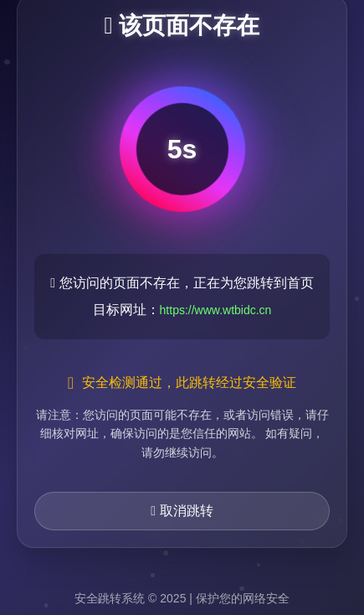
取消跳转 (182, 511)
